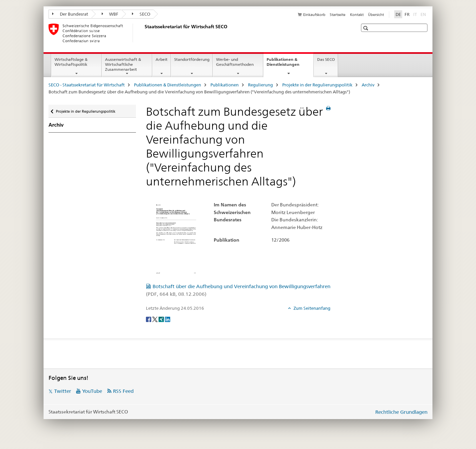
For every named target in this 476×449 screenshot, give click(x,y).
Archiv (368, 85)
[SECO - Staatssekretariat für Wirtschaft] (143, 33)
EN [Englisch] (424, 14)
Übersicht (376, 15)
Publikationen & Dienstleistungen (290, 64)
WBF (110, 14)
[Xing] (162, 319)
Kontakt (357, 15)
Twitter (63, 391)
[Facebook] (149, 319)
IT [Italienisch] (416, 14)
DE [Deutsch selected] (398, 14)
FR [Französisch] (407, 14)
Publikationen (225, 85)
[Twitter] (155, 319)
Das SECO (326, 59)
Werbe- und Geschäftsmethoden (235, 62)
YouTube (92, 391)
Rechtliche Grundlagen (401, 412)
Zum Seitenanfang (311, 308)
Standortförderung (192, 59)
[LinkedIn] (168, 319)
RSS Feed (123, 391)
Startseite (338, 15)
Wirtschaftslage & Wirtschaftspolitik (71, 62)
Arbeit (162, 59)
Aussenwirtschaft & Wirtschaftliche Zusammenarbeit (123, 64)
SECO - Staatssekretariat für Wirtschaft (87, 85)
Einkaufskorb (314, 15)
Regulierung (260, 85)
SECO (141, 14)
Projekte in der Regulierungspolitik (317, 85)
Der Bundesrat (70, 14)
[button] (366, 28)
